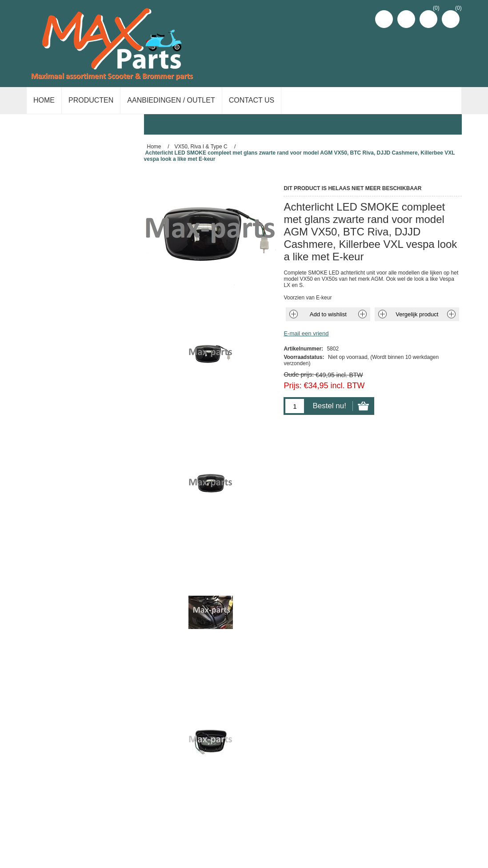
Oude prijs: (299, 374)
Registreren (384, 19)
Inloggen (406, 19)
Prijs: (292, 386)
